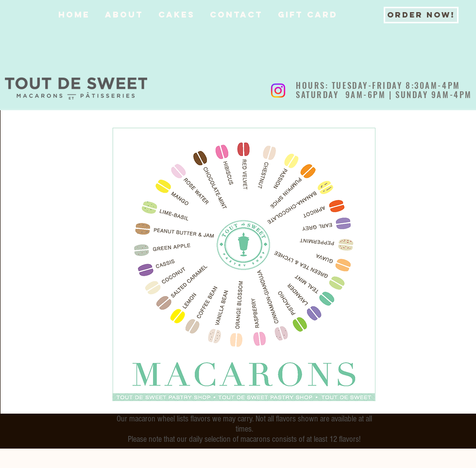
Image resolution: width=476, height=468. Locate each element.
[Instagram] (278, 91)
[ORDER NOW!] (421, 15)
